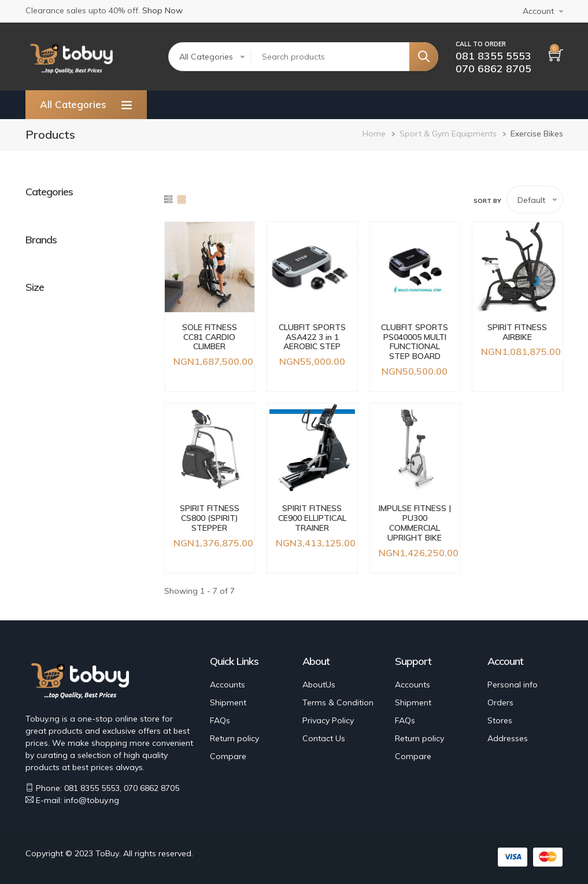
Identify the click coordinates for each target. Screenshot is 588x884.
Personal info (513, 685)
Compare (228, 756)
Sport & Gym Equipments (448, 134)
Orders (500, 702)
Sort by (487, 201)
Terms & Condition (338, 702)
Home (374, 134)
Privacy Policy (328, 720)
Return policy (234, 738)
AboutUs (319, 685)
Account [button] (538, 11)
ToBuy (107, 853)
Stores (500, 720)
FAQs (220, 720)
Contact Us (324, 738)
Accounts (228, 685)
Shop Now (162, 10)
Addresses (508, 738)
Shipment (228, 702)
